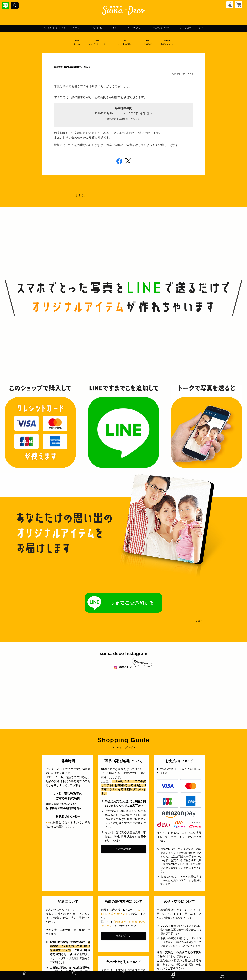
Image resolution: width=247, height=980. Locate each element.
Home (77, 48)
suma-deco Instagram (123, 660)
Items (173, 975)
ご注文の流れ (123, 855)
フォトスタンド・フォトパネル (39, 28)
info (48, 829)
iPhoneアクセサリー (167, 28)
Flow (126, 48)
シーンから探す (116, 34)
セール (141, 34)
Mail (123, 975)
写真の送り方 (123, 942)
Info (149, 48)
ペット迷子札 (110, 28)
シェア (199, 627)
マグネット (80, 28)
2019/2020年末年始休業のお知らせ (97, 72)
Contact (169, 48)
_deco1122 (123, 673)
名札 (136, 28)
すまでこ (81, 201)
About (99, 48)
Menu (222, 976)
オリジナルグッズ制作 (211, 28)
